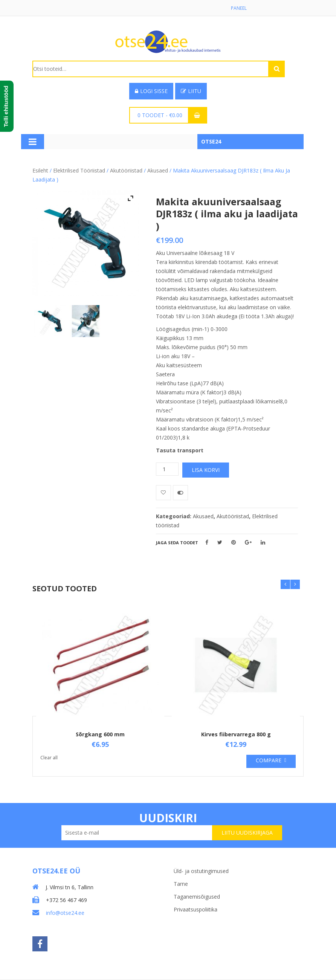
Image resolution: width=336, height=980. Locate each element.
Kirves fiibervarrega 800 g (236, 734)
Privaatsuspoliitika (195, 909)
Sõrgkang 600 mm (100, 734)
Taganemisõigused (197, 897)
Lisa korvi (206, 470)
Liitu (191, 91)
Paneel (239, 8)
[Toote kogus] (167, 469)
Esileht (40, 170)
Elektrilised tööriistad (79, 170)
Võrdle (180, 493)
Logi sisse (151, 91)
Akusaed (158, 170)
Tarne (181, 884)
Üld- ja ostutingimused (201, 871)
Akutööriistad (126, 170)
